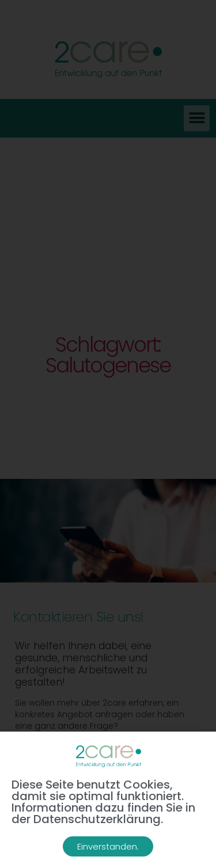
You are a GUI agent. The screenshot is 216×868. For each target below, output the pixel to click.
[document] (108, 434)
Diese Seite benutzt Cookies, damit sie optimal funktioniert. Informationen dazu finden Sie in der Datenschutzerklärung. (103, 802)
